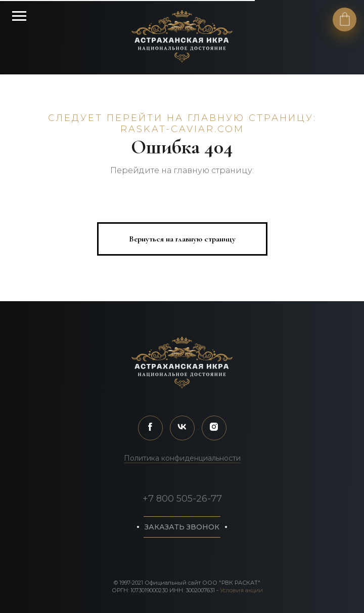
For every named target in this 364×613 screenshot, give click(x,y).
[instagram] (214, 428)
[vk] (182, 428)
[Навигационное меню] (19, 16)
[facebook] (150, 428)
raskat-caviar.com (182, 129)
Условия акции (241, 590)
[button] (182, 527)
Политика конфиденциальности (182, 458)
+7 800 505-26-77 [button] (182, 499)
